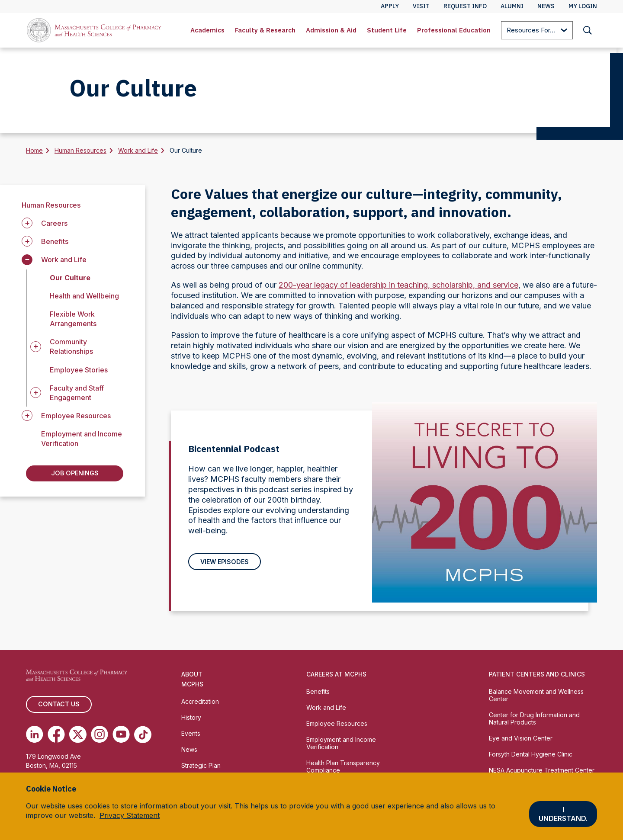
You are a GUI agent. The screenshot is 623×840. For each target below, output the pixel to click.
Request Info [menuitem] (465, 6)
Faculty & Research (265, 30)
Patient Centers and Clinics (537, 676)
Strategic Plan (201, 768)
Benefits (318, 694)
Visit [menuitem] (421, 6)
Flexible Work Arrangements (73, 319)
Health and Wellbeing (84, 296)
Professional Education (454, 30)
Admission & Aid (331, 30)
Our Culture (70, 278)
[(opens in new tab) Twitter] (78, 737)
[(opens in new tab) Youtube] (121, 737)
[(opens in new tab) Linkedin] (35, 737)
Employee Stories (79, 370)
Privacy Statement (130, 815)
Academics (207, 30)
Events (191, 736)
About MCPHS (192, 681)
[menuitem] (207, 30)
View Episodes (224, 563)
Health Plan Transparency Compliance (343, 769)
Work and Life (138, 150)
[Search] (588, 30)
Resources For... (537, 31)
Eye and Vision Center (521, 740)
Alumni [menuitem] (512, 6)
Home (34, 150)
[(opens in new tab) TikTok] (143, 737)
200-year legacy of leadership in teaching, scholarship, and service (398, 285)
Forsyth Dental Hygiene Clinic (531, 756)
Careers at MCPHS (336, 676)
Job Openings (75, 474)
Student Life (387, 30)
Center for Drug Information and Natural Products (534, 721)
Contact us (58, 707)
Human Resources (80, 150)
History (191, 720)
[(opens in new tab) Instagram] (100, 737)
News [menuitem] (546, 6)
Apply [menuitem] (390, 6)
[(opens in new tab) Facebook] (56, 737)
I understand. (563, 814)
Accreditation (200, 704)
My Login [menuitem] (583, 6)
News (189, 752)
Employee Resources (337, 726)
